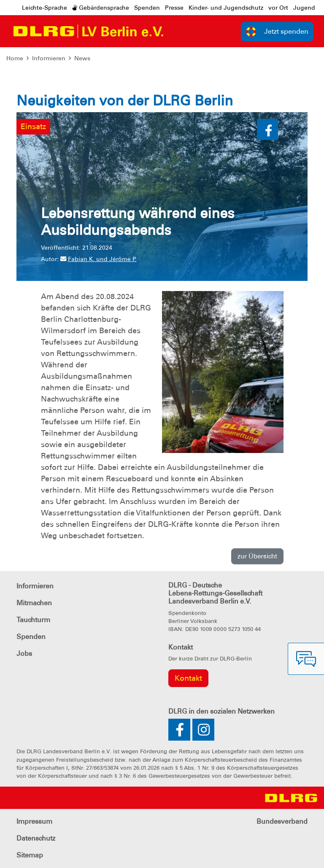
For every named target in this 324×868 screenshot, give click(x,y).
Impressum (34, 821)
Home (15, 58)
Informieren (49, 58)
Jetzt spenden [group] (277, 32)
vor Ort (278, 8)
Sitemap (30, 855)
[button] (267, 129)
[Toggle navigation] (178, 31)
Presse (174, 8)
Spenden (147, 8)
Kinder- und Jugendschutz (226, 8)
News (82, 58)
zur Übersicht (257, 556)
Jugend (304, 8)
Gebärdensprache (101, 8)
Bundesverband (282, 821)
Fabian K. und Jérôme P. (99, 259)
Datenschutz (36, 838)
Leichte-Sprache (45, 8)
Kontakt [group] (188, 678)
